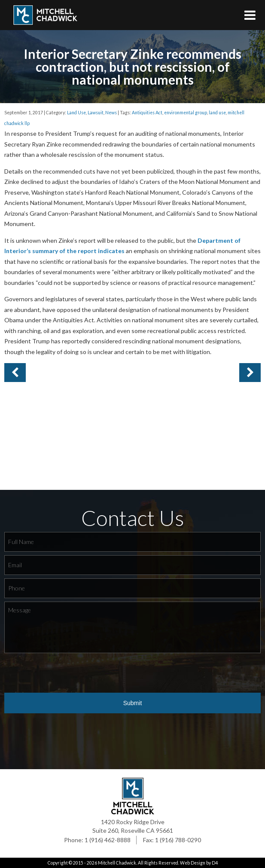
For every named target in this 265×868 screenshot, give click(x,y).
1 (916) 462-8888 (108, 840)
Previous (250, 373)
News (111, 113)
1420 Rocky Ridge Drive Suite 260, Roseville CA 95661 (133, 826)
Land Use (76, 113)
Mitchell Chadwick (117, 863)
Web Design (193, 863)
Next (15, 373)
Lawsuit (96, 113)
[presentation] (70, 673)
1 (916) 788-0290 (178, 840)
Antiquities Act (147, 113)
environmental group (186, 113)
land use (217, 113)
